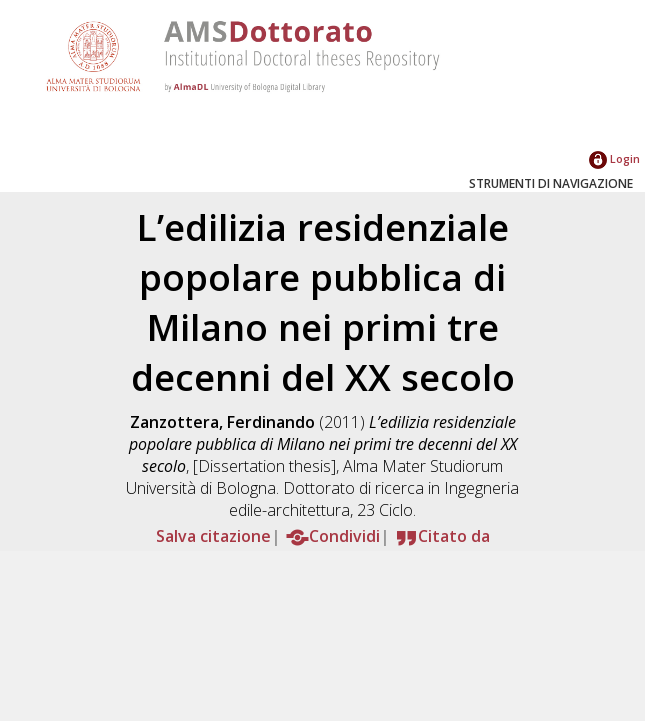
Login (614, 158)
